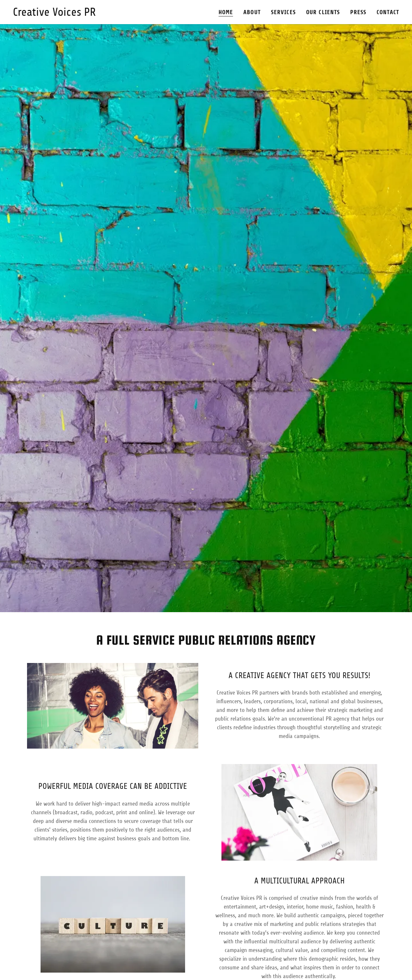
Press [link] (358, 12)
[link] (54, 14)
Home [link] (226, 12)
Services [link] (283, 12)
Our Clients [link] (323, 12)
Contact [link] (388, 12)
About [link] (252, 12)
